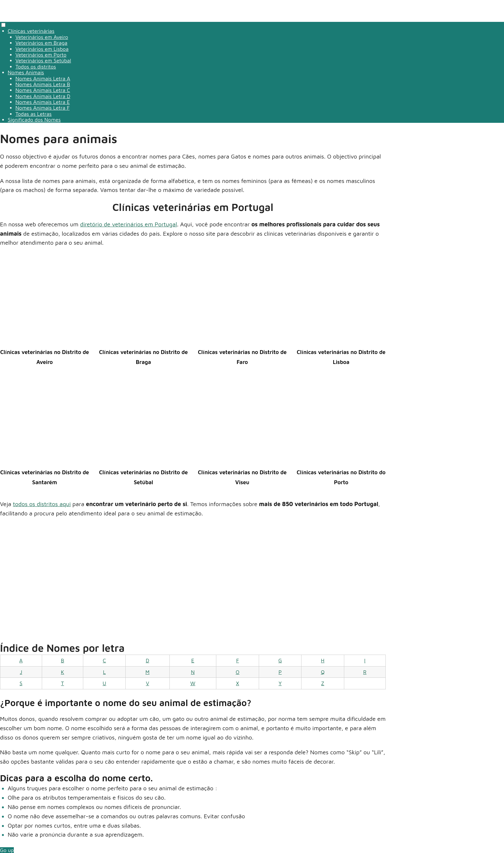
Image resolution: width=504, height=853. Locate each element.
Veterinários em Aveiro (42, 37)
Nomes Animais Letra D (43, 96)
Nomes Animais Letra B (43, 84)
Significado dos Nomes (34, 120)
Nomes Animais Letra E (43, 102)
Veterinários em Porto (41, 55)
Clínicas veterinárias (31, 31)
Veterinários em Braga (41, 43)
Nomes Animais (26, 72)
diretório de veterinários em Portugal (128, 224)
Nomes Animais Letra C (43, 90)
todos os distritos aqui (42, 504)
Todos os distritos (36, 67)
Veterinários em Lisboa (42, 49)
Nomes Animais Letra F (43, 108)
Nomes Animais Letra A (43, 78)
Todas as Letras (34, 114)
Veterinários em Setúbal (43, 60)
